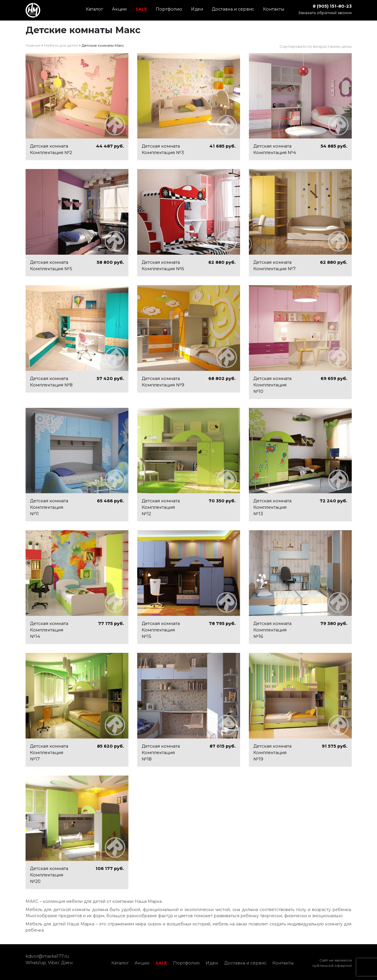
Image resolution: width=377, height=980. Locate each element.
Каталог (94, 9)
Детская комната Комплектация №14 (49, 630)
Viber (54, 963)
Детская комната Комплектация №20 (49, 875)
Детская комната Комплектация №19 (272, 753)
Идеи (197, 9)
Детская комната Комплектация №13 (272, 507)
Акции (119, 9)
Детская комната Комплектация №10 (272, 385)
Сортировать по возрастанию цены (316, 46)
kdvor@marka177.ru (47, 956)
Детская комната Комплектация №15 (161, 630)
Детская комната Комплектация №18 (161, 753)
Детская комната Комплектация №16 (272, 630)
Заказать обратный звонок (325, 13)
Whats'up (36, 963)
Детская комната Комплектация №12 (161, 507)
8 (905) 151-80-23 (332, 6)
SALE (141, 9)
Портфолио (169, 9)
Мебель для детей (61, 45)
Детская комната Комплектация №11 (49, 507)
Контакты (274, 9)
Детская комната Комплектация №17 (49, 753)
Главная (33, 45)
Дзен (67, 963)
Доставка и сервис (233, 9)
